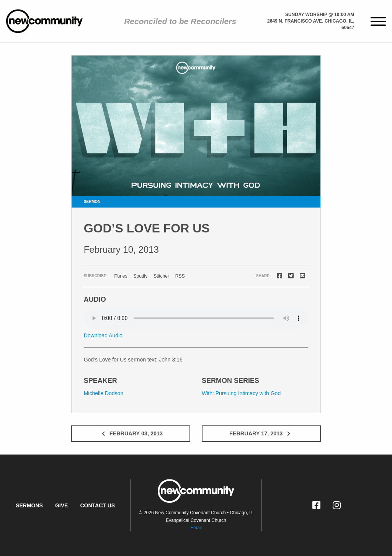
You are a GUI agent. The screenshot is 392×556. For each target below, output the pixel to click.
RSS (180, 276)
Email (196, 528)
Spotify (140, 276)
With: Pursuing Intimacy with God (241, 393)
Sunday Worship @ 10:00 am (320, 15)
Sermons (29, 505)
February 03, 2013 (131, 433)
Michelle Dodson (104, 393)
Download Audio (103, 335)
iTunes (121, 276)
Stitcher (161, 276)
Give (61, 505)
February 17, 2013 (261, 433)
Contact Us (97, 505)
